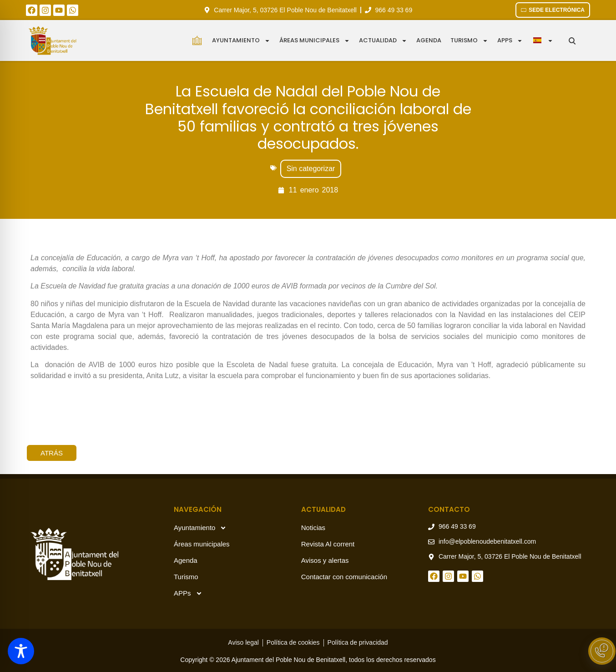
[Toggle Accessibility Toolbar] (21, 651)
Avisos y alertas (325, 560)
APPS (510, 41)
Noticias (313, 528)
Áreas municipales (315, 41)
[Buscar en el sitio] (572, 41)
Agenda (429, 40)
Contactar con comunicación (344, 577)
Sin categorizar (311, 169)
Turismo (469, 41)
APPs (188, 594)
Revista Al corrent (328, 544)
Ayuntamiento (241, 41)
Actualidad (383, 41)
